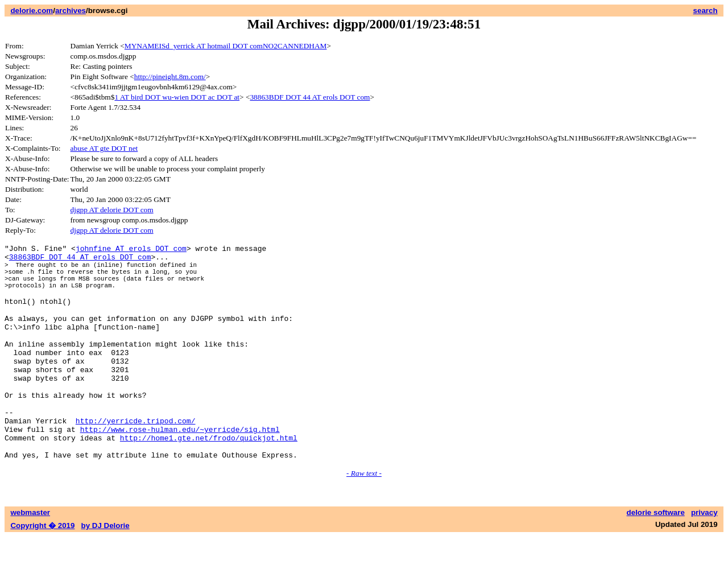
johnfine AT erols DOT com (131, 250)
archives (71, 11)
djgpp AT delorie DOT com (112, 210)
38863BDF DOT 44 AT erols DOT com (310, 97)
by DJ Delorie (106, 570)
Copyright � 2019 (42, 570)
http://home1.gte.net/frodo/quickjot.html (209, 479)
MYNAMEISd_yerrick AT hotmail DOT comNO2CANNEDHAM (226, 46)
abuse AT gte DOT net (104, 148)
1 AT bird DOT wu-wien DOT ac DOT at (177, 97)
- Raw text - (364, 518)
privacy (704, 557)
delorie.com (32, 11)
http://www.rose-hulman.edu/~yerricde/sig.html (180, 468)
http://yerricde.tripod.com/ (136, 458)
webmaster (30, 557)
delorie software (656, 557)
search (706, 11)
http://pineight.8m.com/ (170, 77)
